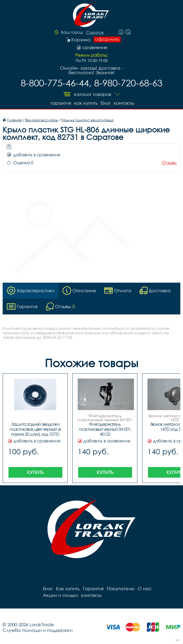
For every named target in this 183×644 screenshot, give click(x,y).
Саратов (95, 33)
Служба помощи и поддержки (38, 630)
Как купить (86, 103)
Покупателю (121, 589)
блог (106, 103)
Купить (35, 472)
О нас (145, 589)
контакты (124, 103)
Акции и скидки (60, 595)
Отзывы (169, 163)
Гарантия (61, 103)
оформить (107, 39)
